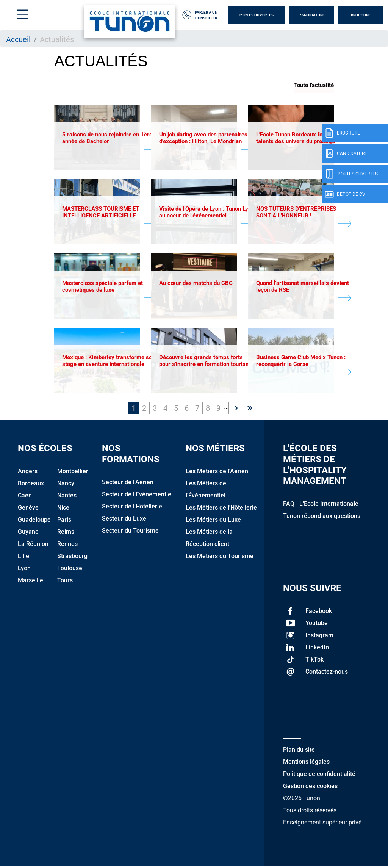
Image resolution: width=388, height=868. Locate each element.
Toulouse (70, 570)
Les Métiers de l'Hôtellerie (221, 509)
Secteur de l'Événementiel (137, 496)
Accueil (18, 39)
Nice (63, 509)
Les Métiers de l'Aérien (217, 473)
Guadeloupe (34, 521)
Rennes (67, 545)
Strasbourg (72, 558)
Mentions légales (306, 763)
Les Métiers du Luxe (213, 521)
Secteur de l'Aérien (128, 484)
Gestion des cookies (310, 787)
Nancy (66, 485)
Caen (25, 497)
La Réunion (33, 545)
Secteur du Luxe (124, 520)
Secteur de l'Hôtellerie (132, 508)
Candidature (312, 15)
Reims (66, 533)
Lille (23, 558)
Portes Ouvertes (257, 15)
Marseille (31, 582)
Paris (64, 521)
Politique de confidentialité (319, 775)
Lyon (24, 570)
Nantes (67, 497)
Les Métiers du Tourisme (220, 558)
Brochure (361, 15)
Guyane (28, 533)
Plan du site (299, 751)
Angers (28, 473)
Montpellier (73, 473)
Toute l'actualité (314, 85)
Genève (28, 509)
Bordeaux (31, 485)
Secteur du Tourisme (130, 532)
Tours (65, 582)
